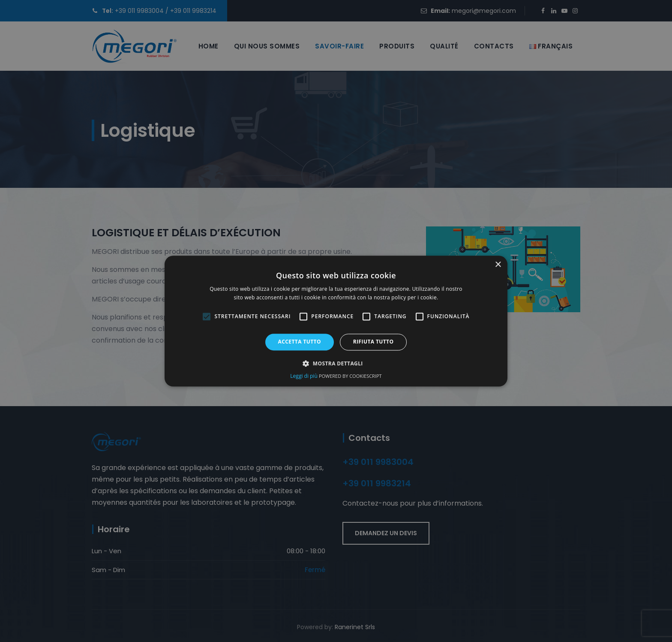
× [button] (498, 265)
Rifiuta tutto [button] (373, 342)
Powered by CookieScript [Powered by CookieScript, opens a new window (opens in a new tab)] (350, 376)
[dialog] (336, 321)
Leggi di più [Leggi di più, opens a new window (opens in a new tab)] (304, 376)
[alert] (336, 321)
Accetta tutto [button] (300, 342)
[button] (336, 363)
